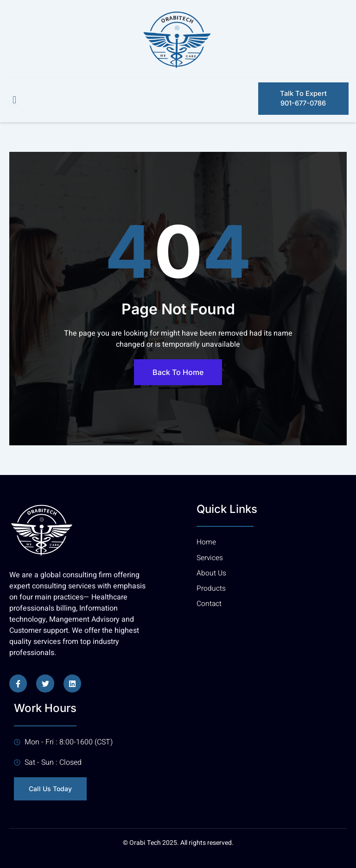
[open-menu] (14, 100)
